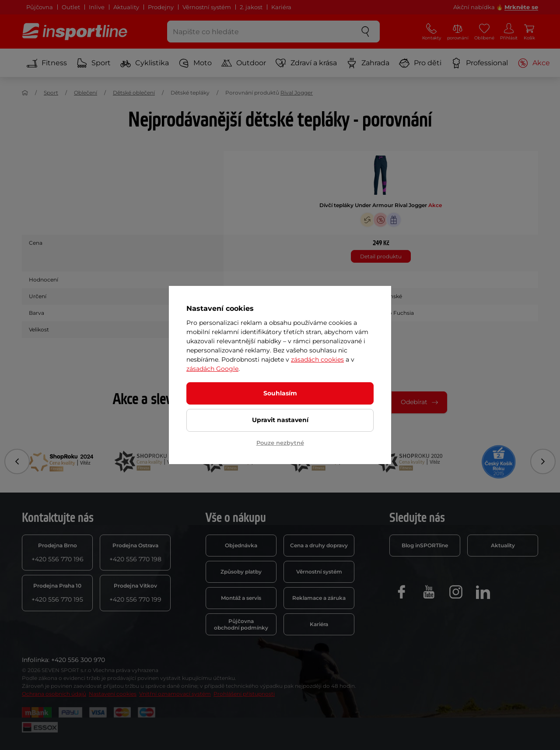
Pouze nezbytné (280, 443)
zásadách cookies (317, 359)
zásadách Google (212, 369)
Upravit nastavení (280, 420)
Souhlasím (280, 393)
